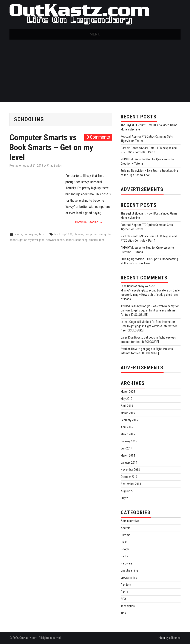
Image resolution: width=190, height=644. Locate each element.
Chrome (126, 535)
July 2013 (127, 498)
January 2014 (129, 463)
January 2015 (129, 441)
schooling (81, 240)
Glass (124, 542)
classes (79, 234)
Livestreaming (129, 571)
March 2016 (128, 413)
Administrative (130, 521)
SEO (123, 599)
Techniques (30, 234)
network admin (55, 240)
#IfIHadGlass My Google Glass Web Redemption (150, 306)
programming (129, 578)
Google (125, 549)
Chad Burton (55, 166)
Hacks (124, 556)
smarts (93, 240)
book (58, 234)
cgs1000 (67, 234)
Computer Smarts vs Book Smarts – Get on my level (51, 147)
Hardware (127, 563)
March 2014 (128, 456)
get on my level (29, 240)
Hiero (162, 638)
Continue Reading (89, 222)
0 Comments (98, 137)
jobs (42, 240)
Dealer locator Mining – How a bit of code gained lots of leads (151, 295)
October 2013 (129, 477)
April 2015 (127, 427)
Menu (95, 34)
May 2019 (127, 399)
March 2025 (128, 392)
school (70, 240)
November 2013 (130, 470)
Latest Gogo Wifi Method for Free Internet (146, 322)
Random (126, 585)
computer (91, 234)
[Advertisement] (95, 72)
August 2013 (129, 491)
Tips (41, 234)
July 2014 (127, 448)
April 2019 (127, 406)
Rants (19, 234)
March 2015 (128, 434)
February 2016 (129, 420)
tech (102, 240)
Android (126, 528)
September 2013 (131, 484)
